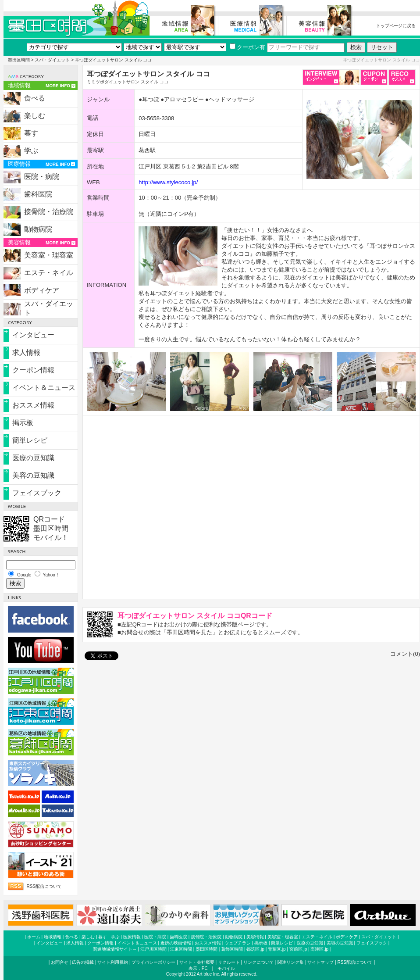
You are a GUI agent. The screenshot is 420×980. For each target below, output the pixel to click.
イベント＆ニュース (44, 388)
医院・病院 (42, 177)
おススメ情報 (33, 405)
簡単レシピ (30, 440)
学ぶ (31, 151)
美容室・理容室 (49, 255)
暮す (31, 133)
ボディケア (42, 290)
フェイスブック (37, 493)
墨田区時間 (19, 60)
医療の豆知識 (33, 458)
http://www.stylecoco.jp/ (168, 182)
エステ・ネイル (49, 273)
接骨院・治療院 (49, 212)
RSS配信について (44, 886)
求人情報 (26, 352)
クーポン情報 (33, 370)
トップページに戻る (396, 26)
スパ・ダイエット (52, 60)
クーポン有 (247, 47)
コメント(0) (405, 654)
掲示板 (23, 423)
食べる (35, 98)
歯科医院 (38, 194)
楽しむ (35, 116)
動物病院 (38, 229)
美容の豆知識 (33, 475)
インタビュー (33, 335)
